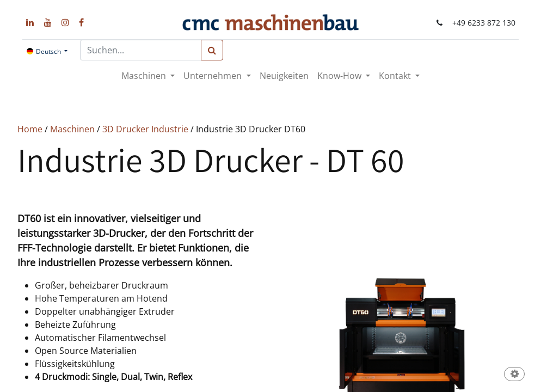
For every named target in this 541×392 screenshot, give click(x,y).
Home (30, 129)
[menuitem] (284, 76)
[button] (514, 375)
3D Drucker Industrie (145, 129)
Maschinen (72, 129)
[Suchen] (212, 50)
